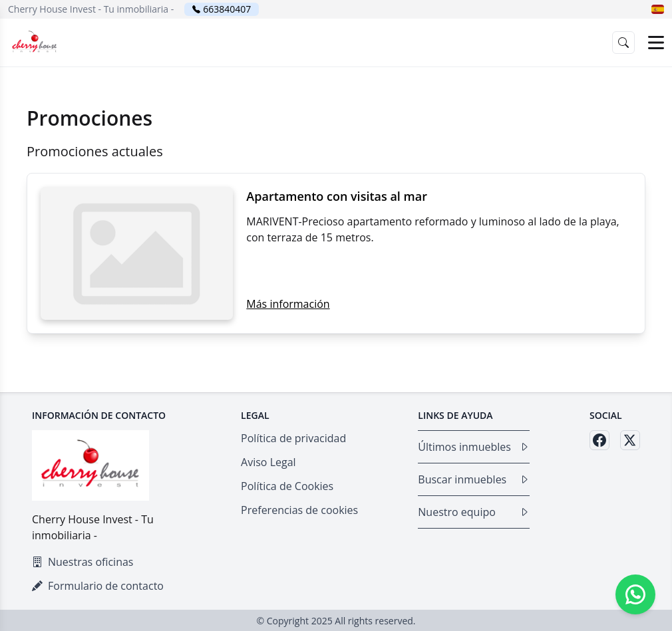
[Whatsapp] (635, 594)
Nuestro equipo (474, 512)
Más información (288, 304)
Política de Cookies (287, 486)
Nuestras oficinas (83, 562)
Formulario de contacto (98, 586)
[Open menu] (656, 43)
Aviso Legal (268, 462)
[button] (658, 9)
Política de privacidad (293, 438)
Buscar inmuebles (474, 479)
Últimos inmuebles (474, 447)
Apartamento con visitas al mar (337, 196)
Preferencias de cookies (299, 510)
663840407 (227, 9)
